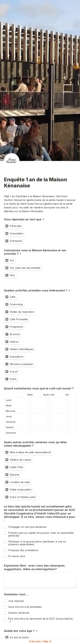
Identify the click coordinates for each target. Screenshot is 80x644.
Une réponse (16, 601)
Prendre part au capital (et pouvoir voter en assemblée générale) (41, 534)
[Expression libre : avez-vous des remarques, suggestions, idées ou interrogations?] (40, 580)
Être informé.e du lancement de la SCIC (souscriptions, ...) (41, 620)
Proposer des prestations (23, 550)
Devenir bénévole (19, 613)
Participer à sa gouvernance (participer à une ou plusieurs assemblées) (38, 543)
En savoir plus (17, 556)
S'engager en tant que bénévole (27, 527)
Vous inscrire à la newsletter (25, 607)
